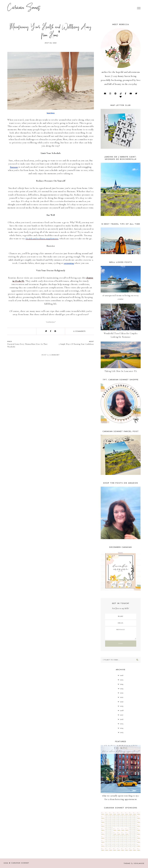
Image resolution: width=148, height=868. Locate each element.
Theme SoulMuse (134, 864)
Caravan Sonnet (24, 8)
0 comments (80, 331)
